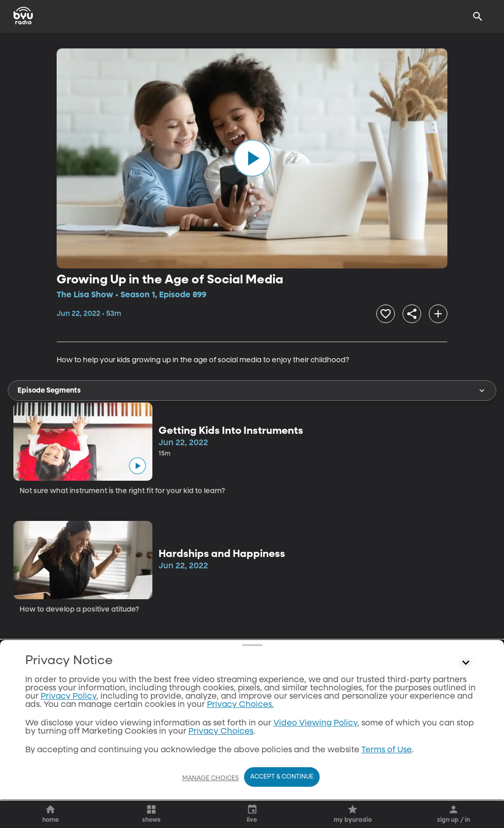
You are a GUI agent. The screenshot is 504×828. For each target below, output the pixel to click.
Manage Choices (211, 779)
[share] (412, 314)
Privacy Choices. (240, 705)
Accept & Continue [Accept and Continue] (282, 777)
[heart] (386, 314)
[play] (252, 158)
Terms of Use (387, 750)
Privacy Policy (68, 697)
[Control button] (466, 663)
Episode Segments (252, 391)
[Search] (478, 16)
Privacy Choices (221, 732)
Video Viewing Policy (315, 723)
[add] (438, 314)
